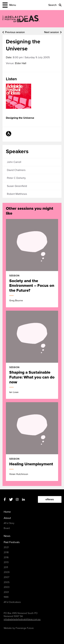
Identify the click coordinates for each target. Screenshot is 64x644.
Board (7, 528)
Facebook (5, 499)
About (7, 518)
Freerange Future (25, 628)
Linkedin (23, 499)
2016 (6, 557)
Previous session (15, 32)
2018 (6, 552)
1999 (6, 597)
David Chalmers (16, 170)
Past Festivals (12, 542)
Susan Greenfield (17, 186)
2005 (7, 582)
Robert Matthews (17, 194)
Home (7, 512)
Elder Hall (21, 63)
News (7, 536)
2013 (6, 562)
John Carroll (14, 162)
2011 (6, 567)
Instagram (17, 499)
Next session (52, 32)
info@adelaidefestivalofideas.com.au (22, 619)
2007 (6, 577)
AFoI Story (9, 523)
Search (52, 5)
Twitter (11, 499)
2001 (6, 592)
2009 (7, 572)
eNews (50, 499)
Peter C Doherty (16, 178)
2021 (6, 547)
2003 (7, 587)
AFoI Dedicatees (12, 602)
